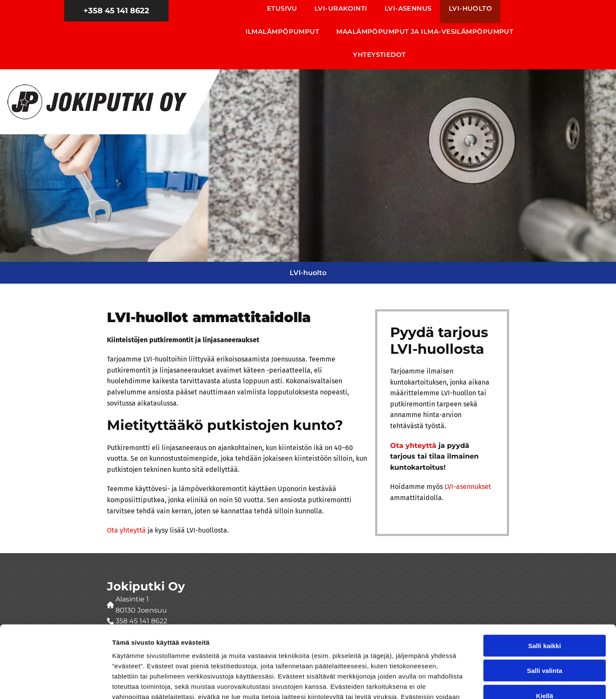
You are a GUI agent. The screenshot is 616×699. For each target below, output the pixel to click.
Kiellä (545, 637)
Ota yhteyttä (126, 530)
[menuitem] (282, 12)
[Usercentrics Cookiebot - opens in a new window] (55, 682)
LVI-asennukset (468, 487)
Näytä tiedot (458, 682)
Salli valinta (545, 612)
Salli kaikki (545, 587)
